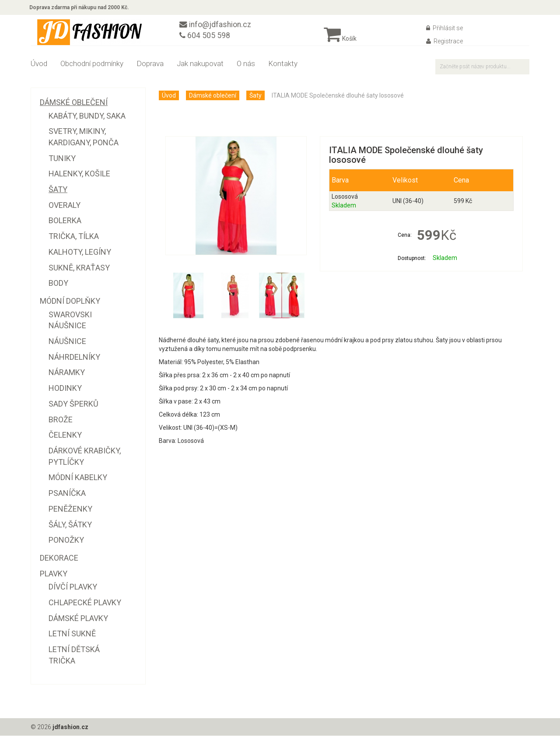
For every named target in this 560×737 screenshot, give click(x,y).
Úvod (39, 65)
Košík (340, 40)
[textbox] (482, 68)
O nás (246, 65)
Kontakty (283, 65)
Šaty (255, 97)
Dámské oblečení (213, 97)
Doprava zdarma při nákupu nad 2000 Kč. (80, 8)
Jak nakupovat (200, 65)
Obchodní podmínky (92, 65)
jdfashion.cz (71, 728)
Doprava (150, 65)
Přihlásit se (444, 29)
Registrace (444, 42)
